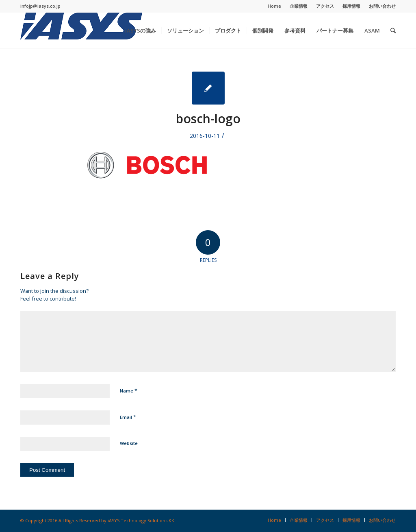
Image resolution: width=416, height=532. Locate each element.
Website (129, 443)
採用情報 (351, 6)
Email (128, 417)
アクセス (325, 6)
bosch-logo (208, 119)
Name (129, 390)
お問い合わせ (382, 6)
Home (274, 6)
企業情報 (299, 6)
